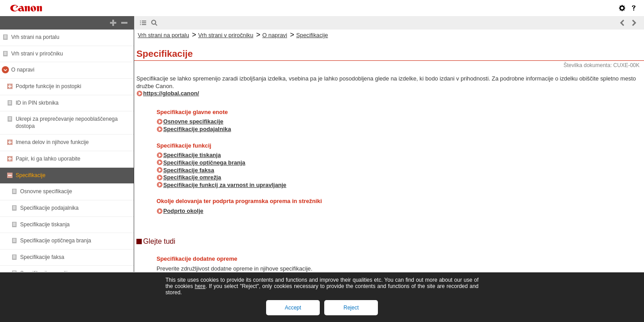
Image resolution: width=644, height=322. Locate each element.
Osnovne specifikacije (46, 191)
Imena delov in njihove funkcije (52, 142)
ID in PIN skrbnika (37, 103)
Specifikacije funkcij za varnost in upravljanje (225, 185)
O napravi (23, 70)
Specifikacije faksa (42, 257)
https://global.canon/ (171, 93)
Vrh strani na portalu (35, 37)
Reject (351, 308)
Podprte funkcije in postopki (49, 86)
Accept (293, 308)
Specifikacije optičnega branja (56, 241)
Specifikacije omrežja (192, 177)
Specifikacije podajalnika (49, 208)
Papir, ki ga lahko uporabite (48, 159)
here (200, 286)
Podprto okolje (183, 211)
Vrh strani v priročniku (37, 54)
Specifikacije (31, 175)
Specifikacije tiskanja (45, 225)
